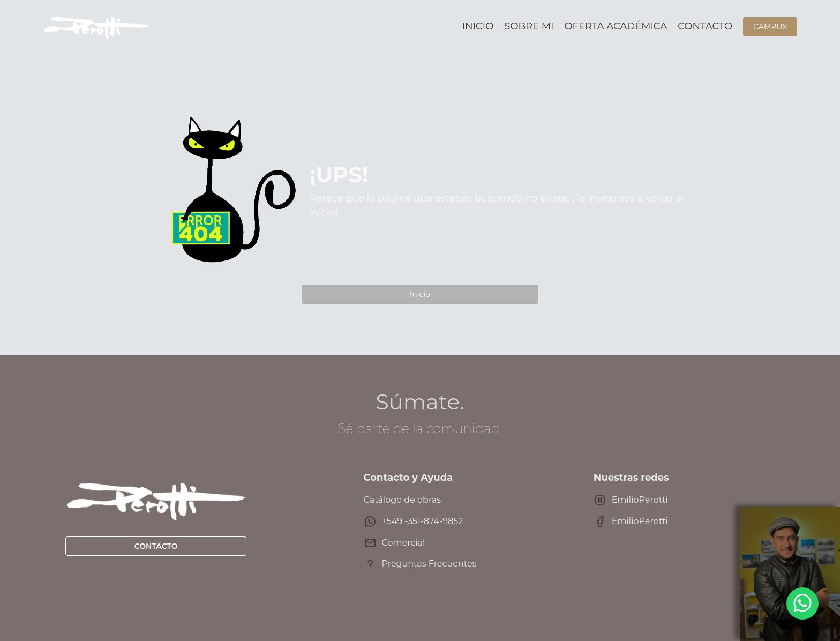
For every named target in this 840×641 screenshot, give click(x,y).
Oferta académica (616, 26)
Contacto (705, 26)
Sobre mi (529, 26)
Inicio (478, 26)
